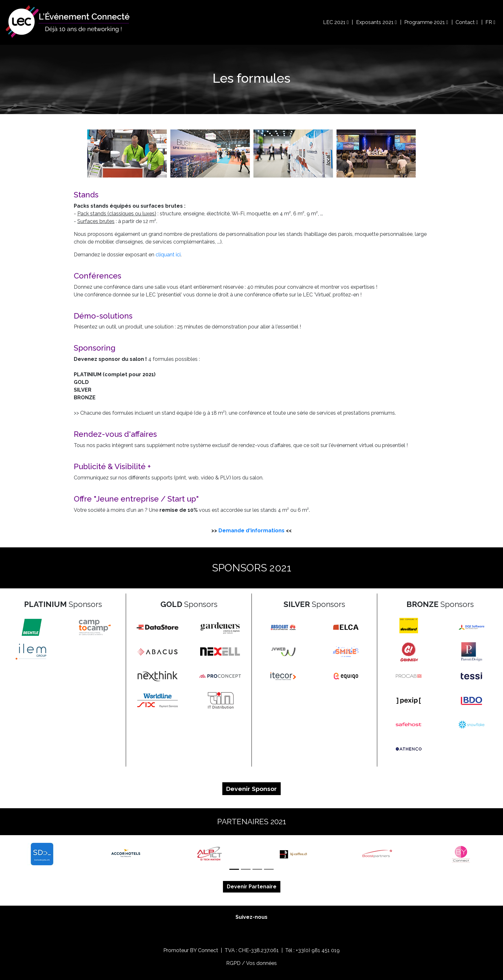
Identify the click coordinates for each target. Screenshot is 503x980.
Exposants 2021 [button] (376, 22)
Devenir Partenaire (252, 887)
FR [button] (490, 22)
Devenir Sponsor (251, 789)
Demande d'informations (251, 531)
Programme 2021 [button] (426, 22)
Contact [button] (467, 22)
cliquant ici (168, 255)
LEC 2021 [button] (336, 22)
